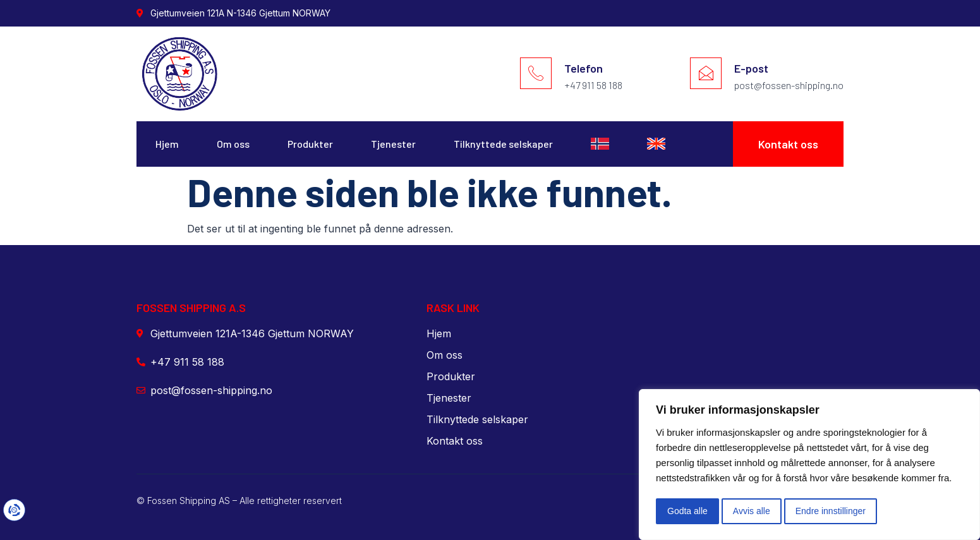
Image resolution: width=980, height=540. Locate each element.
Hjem (167, 144)
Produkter (310, 144)
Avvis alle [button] (752, 511)
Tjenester (393, 144)
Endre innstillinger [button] (831, 511)
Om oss (233, 144)
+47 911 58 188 (593, 85)
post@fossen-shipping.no (789, 85)
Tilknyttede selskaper (503, 144)
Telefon (584, 68)
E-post (751, 68)
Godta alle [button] (687, 511)
